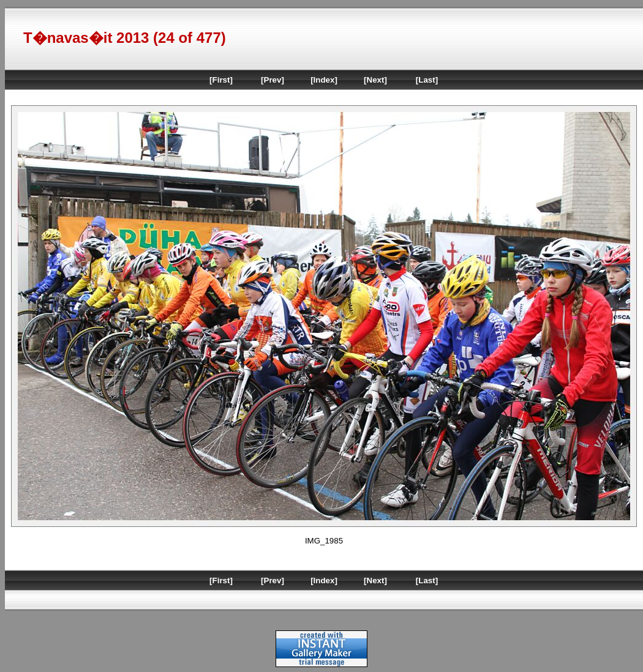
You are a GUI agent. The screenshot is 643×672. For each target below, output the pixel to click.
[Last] (427, 80)
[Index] (324, 80)
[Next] (375, 80)
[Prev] (273, 80)
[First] (221, 80)
